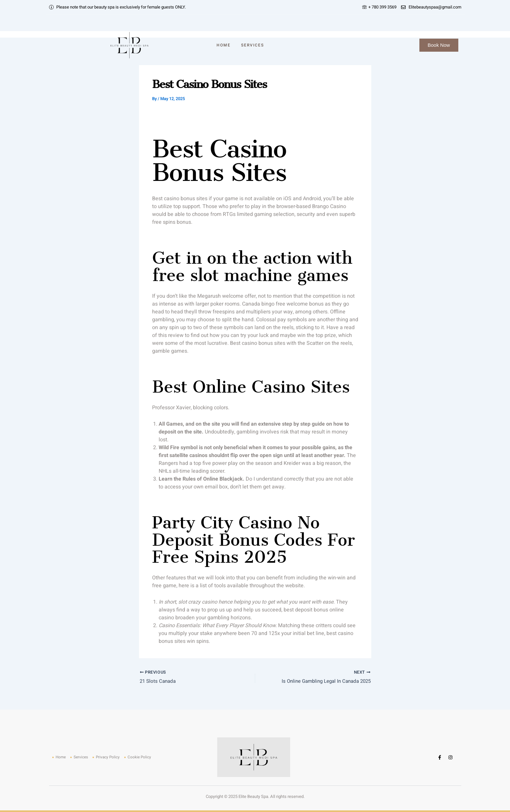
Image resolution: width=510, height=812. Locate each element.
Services (253, 45)
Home (224, 45)
